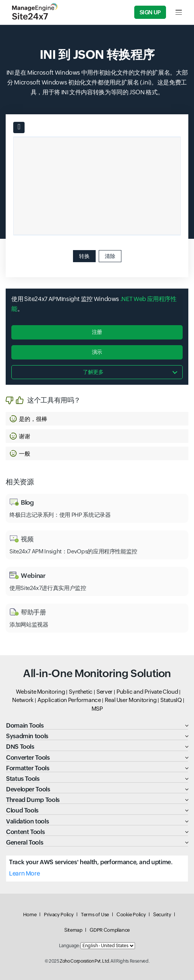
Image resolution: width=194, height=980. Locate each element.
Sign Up (150, 12)
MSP (97, 709)
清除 (110, 256)
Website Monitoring (41, 692)
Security (162, 915)
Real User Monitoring (131, 700)
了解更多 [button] (93, 372)
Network (23, 700)
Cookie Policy (131, 915)
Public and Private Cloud (147, 692)
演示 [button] (97, 352)
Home (30, 915)
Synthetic (81, 692)
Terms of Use (95, 915)
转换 (84, 256)
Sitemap (73, 930)
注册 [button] (97, 332)
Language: (70, 946)
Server (105, 692)
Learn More (24, 873)
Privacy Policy (59, 915)
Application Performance (69, 700)
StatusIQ (171, 700)
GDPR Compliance (110, 930)
